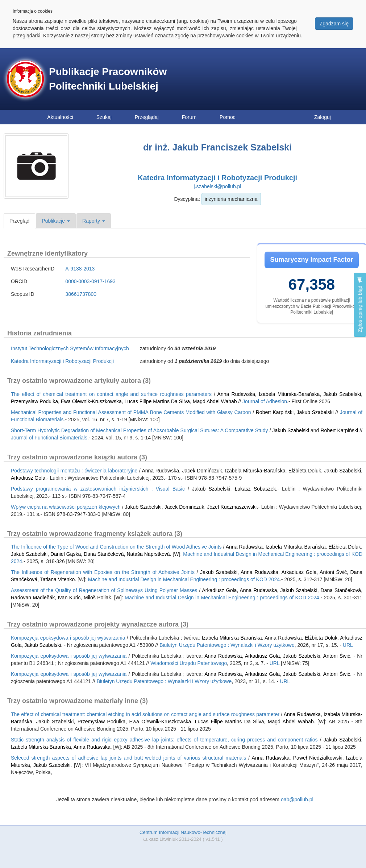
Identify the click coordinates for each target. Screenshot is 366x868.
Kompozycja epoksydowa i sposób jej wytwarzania (68, 638)
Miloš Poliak (97, 598)
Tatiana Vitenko (57, 579)
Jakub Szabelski (342, 394)
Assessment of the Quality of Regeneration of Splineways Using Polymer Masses (104, 590)
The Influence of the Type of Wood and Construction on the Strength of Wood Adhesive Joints (116, 547)
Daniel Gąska (66, 554)
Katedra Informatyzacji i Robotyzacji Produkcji (217, 178)
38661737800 (81, 294)
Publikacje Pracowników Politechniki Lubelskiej (108, 79)
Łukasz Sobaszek (255, 489)
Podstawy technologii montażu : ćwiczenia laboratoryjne (74, 471)
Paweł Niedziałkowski (318, 758)
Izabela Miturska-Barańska (289, 394)
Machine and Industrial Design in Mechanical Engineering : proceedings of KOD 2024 (184, 579)
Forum (189, 117)
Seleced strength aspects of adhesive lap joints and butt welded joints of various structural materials (128, 758)
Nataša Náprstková (148, 554)
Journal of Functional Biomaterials (49, 438)
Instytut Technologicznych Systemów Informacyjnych (70, 348)
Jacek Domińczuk (202, 471)
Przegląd (19, 221)
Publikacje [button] (56, 221)
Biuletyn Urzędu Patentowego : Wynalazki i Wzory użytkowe (227, 645)
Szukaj (104, 117)
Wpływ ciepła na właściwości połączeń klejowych (66, 507)
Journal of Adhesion (265, 401)
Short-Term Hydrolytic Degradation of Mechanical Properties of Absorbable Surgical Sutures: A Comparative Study (140, 430)
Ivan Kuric (69, 598)
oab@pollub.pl (297, 799)
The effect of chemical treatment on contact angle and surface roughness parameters (111, 394)
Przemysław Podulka (34, 401)
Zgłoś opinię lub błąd (360, 305)
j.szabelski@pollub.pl (218, 186)
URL (348, 645)
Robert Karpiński (275, 412)
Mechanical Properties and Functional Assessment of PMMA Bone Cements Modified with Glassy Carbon (131, 412)
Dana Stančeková (104, 554)
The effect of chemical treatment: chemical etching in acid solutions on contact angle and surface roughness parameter (145, 714)
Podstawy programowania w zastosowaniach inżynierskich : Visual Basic (98, 489)
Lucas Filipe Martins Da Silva (157, 401)
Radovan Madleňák (33, 598)
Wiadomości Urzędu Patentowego (189, 663)
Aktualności (60, 117)
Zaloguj (323, 117)
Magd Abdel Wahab (215, 401)
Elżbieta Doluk (305, 471)
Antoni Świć (333, 572)
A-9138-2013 (80, 269)
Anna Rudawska (236, 394)
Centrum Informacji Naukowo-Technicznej (183, 832)
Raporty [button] (94, 221)
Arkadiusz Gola (28, 478)
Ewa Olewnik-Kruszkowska (91, 401)
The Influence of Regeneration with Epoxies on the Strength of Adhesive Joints (103, 572)
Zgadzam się (334, 24)
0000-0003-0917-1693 (90, 281)
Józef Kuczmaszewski (232, 507)
